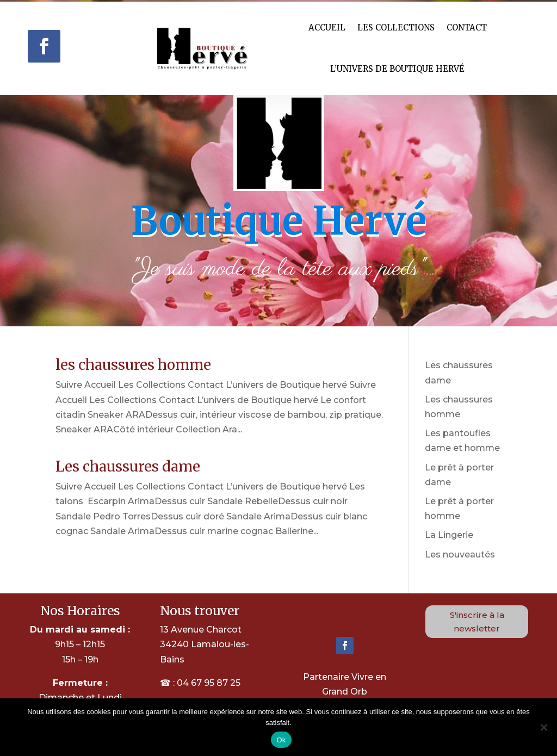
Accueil (327, 27)
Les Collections (396, 27)
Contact (467, 27)
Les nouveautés (460, 554)
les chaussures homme (133, 365)
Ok (281, 740)
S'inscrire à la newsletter (477, 622)
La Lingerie (449, 535)
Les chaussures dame (128, 466)
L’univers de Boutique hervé (397, 69)
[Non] (543, 727)
